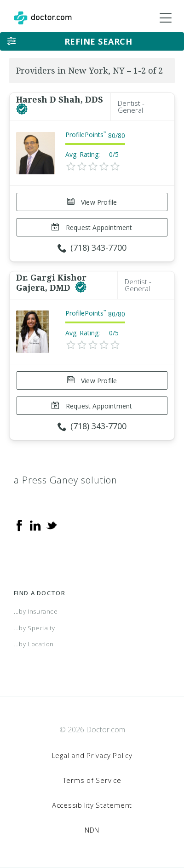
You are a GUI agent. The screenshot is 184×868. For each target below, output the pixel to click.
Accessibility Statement (92, 805)
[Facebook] (19, 525)
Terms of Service (92, 780)
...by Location (34, 644)
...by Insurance (36, 611)
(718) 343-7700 (92, 247)
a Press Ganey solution (66, 480)
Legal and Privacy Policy (92, 755)
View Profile (92, 202)
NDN (92, 830)
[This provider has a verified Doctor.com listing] (22, 109)
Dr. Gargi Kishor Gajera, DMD (51, 282)
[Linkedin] (35, 525)
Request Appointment (92, 227)
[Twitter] (52, 525)
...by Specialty (34, 628)
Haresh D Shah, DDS (60, 99)
